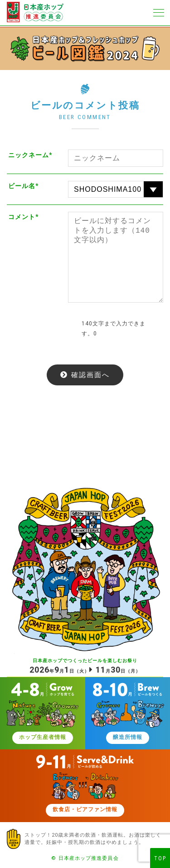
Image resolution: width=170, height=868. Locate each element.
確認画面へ (90, 375)
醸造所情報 (128, 738)
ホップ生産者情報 (43, 738)
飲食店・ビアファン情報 (85, 810)
